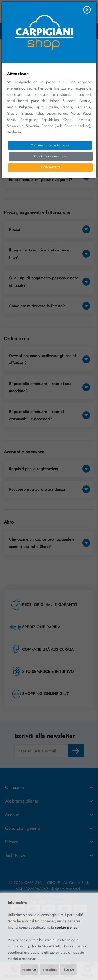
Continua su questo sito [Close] (51, 156)
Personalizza (49, 970)
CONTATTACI (50, 167)
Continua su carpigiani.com (50, 145)
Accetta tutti (29, 970)
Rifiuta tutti (68, 970)
